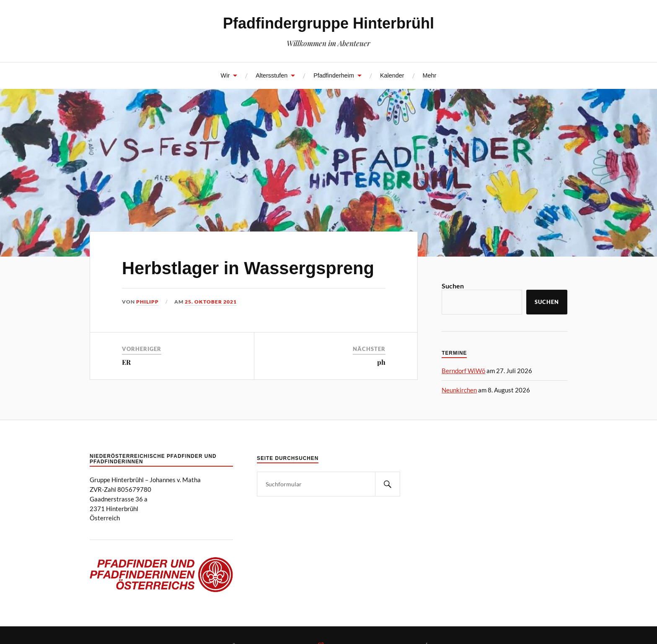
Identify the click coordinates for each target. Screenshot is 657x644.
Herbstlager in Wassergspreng (248, 268)
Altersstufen (272, 75)
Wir (225, 75)
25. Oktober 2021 (211, 302)
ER (126, 362)
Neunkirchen (459, 390)
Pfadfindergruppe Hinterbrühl (328, 23)
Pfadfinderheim (334, 75)
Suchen (453, 286)
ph (381, 362)
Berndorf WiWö (463, 371)
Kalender (392, 75)
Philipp (147, 302)
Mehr (430, 75)
